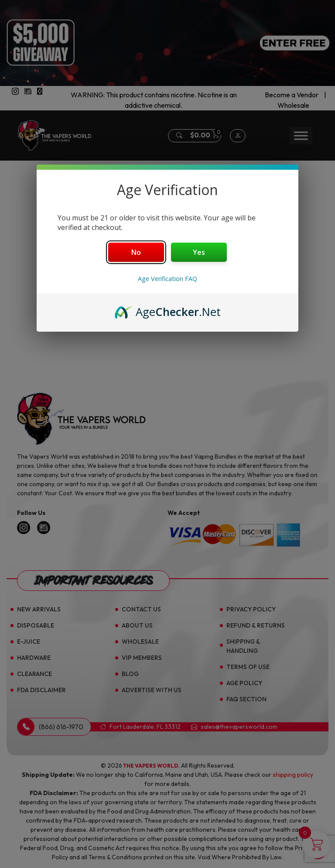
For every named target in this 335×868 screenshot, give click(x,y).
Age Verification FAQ (167, 279)
